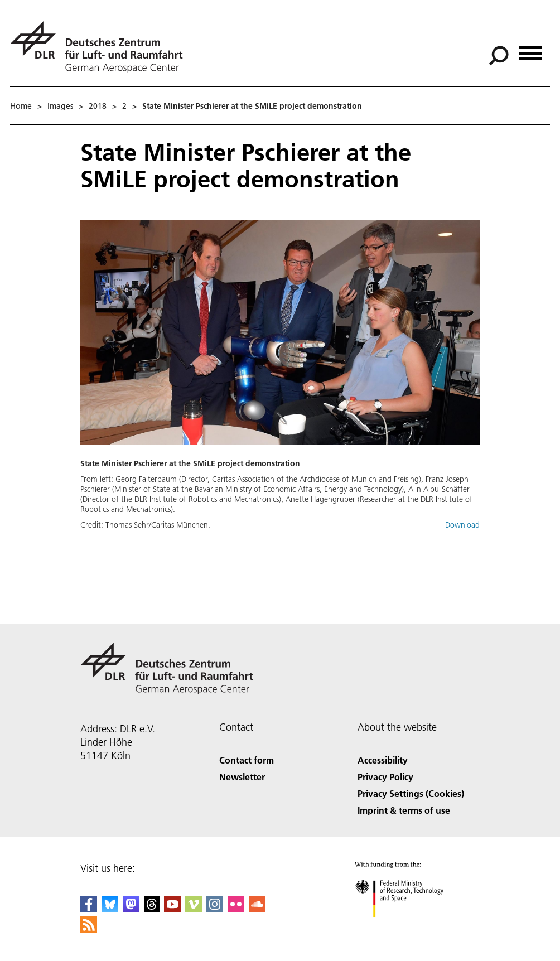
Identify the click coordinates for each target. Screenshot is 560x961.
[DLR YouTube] (172, 909)
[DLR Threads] (152, 909)
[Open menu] (530, 49)
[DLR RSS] (89, 929)
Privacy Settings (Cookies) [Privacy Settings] (411, 793)
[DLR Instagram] (215, 909)
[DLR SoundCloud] (257, 909)
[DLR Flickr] (236, 909)
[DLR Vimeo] (194, 909)
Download (462, 525)
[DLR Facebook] (89, 909)
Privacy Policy (385, 777)
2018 (98, 106)
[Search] (499, 56)
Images (60, 106)
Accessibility (383, 760)
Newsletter (242, 777)
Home (21, 106)
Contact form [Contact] (247, 760)
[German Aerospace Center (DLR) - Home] (101, 47)
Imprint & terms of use (404, 810)
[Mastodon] (131, 909)
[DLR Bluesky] (110, 909)
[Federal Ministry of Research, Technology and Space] (409, 927)
